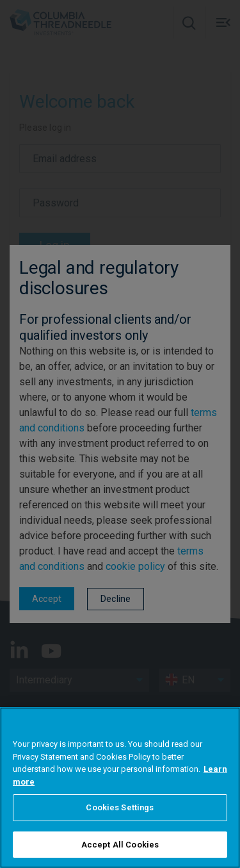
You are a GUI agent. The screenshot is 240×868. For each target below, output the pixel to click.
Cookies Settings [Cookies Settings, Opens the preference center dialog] (120, 824)
